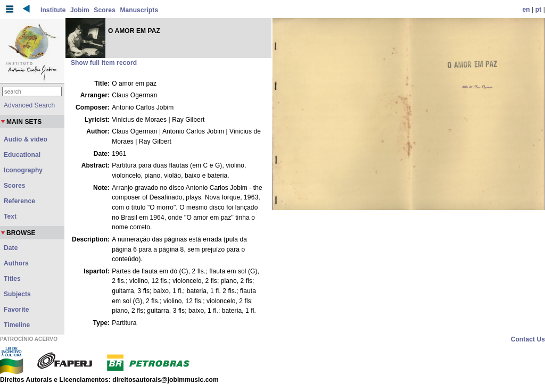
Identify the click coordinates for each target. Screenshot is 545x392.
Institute (53, 10)
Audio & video (26, 139)
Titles (12, 279)
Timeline (17, 325)
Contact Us (528, 339)
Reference (19, 201)
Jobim (80, 10)
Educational (22, 155)
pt (539, 10)
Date (11, 248)
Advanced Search (29, 105)
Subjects (17, 294)
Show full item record (104, 63)
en (526, 10)
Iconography (23, 170)
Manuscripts (139, 10)
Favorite (16, 310)
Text (10, 216)
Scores (105, 10)
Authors (16, 263)
